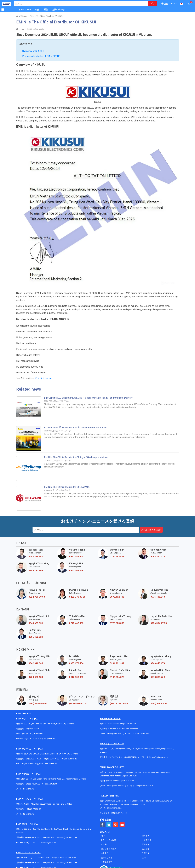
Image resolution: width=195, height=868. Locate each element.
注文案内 (104, 830)
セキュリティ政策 (108, 817)
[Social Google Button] (116, 802)
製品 (46, 10)
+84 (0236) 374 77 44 (29, 819)
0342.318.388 (36, 640)
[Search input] (79, 4)
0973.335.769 (158, 654)
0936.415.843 (158, 574)
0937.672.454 (76, 640)
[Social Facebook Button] (102, 802)
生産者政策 (146, 817)
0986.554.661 (36, 533)
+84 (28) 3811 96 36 (33, 735)
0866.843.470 (158, 640)
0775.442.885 (76, 600)
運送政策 (145, 821)
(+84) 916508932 (159, 680)
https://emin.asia (142, 710)
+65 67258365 (132, 705)
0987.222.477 (158, 533)
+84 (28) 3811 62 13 (69, 735)
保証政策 (145, 826)
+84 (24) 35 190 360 (28, 715)
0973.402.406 (117, 574)
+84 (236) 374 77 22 (51, 814)
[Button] (3, 10)
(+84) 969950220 (38, 680)
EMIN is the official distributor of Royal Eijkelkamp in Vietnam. (76, 434)
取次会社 (24, 16)
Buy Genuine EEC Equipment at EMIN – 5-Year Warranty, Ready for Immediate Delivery (88, 375)
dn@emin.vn (51, 819)
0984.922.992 (117, 640)
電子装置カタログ (108, 826)
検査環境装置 (106, 839)
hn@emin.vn (50, 715)
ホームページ (25, 10)
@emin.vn (30, 791)
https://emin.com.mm (159, 734)
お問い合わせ (58, 10)
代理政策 (145, 830)
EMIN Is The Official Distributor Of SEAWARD (67, 464)
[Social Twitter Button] (109, 802)
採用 (144, 834)
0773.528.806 (117, 600)
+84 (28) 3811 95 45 (29, 740)
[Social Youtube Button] (122, 802)
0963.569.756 (76, 547)
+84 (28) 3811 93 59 (51, 735)
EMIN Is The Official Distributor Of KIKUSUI (47, 16)
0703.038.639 (36, 654)
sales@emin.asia (114, 710)
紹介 (37, 10)
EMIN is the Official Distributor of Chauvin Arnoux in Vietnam (75, 404)
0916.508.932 (76, 654)
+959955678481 (129, 734)
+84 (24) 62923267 (33, 705)
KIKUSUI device (43, 355)
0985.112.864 (36, 547)
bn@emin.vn (28, 766)
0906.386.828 (117, 654)
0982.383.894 (76, 533)
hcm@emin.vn (51, 740)
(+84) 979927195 (119, 680)
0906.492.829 (36, 614)
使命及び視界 (106, 834)
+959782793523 (115, 734)
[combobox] (79, 4)
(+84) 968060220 (78, 680)
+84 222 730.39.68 (33, 761)
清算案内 (145, 812)
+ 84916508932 (115, 705)
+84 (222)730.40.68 (49, 761)
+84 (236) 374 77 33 (69, 814)
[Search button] (152, 4)
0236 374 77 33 (159, 600)
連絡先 (103, 821)
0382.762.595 (117, 533)
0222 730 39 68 (37, 574)
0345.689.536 (36, 600)
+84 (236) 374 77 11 (33, 814)
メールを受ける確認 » (151, 506)
